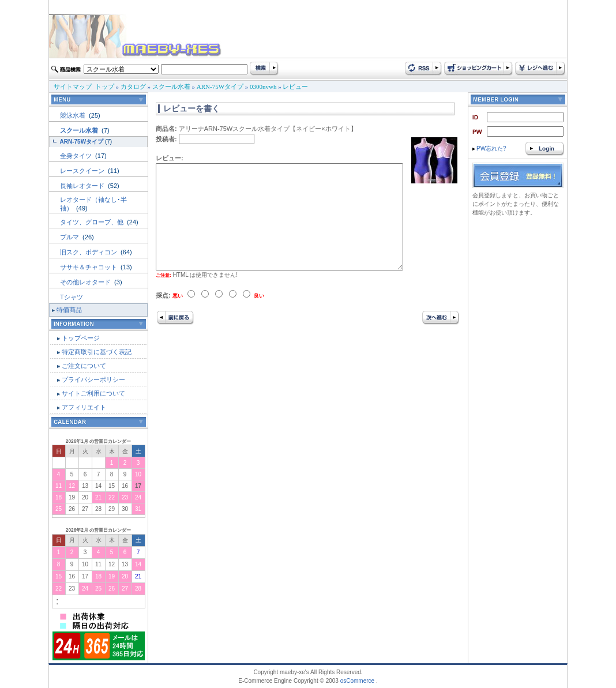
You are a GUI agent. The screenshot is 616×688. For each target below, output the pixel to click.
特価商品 (69, 310)
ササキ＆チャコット (89, 267)
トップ (105, 87)
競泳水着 (74, 115)
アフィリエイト (84, 407)
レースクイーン (83, 171)
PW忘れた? (489, 148)
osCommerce (357, 681)
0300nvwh (263, 87)
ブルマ (70, 237)
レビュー (295, 87)
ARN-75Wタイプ (220, 87)
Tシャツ (72, 297)
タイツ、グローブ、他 (93, 222)
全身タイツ (77, 156)
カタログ (133, 87)
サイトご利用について (93, 393)
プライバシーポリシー (93, 379)
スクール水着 (171, 87)
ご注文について (84, 366)
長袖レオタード (83, 186)
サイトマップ (73, 87)
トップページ (81, 338)
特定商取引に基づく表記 (97, 352)
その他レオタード (86, 282)
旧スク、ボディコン (89, 252)
